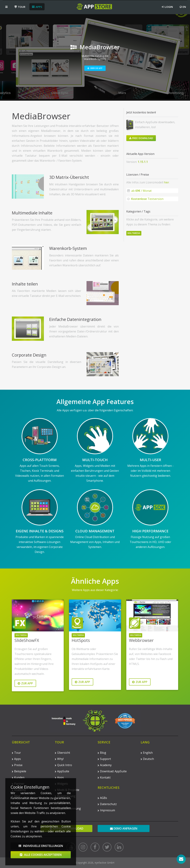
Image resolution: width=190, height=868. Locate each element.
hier (166, 182)
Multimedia (134, 233)
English (147, 753)
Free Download (141, 138)
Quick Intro (63, 765)
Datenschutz (107, 804)
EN (183, 7)
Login (167, 7)
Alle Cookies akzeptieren (41, 860)
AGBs (102, 798)
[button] (6, 7)
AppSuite (62, 771)
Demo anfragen (124, 828)
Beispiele (19, 771)
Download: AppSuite (112, 771)
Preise (17, 765)
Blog (102, 753)
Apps (37, 7)
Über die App (95, 68)
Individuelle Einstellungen (41, 851)
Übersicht (62, 753)
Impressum (106, 810)
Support (104, 759)
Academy (105, 765)
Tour (20, 7)
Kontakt (104, 777)
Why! (59, 759)
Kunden (18, 777)
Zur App (25, 683)
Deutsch (147, 759)
